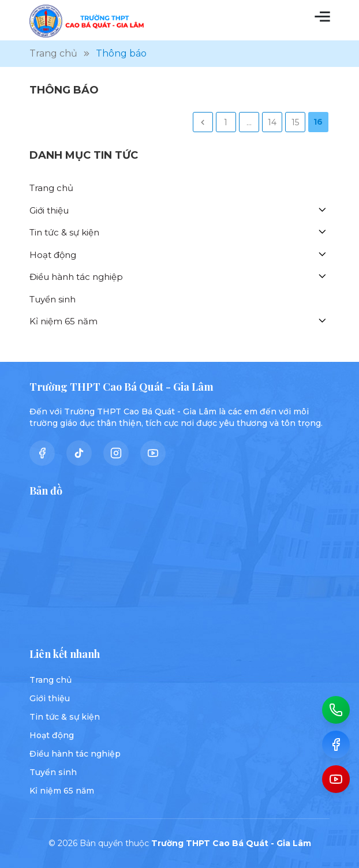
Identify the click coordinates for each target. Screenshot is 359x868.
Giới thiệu (49, 210)
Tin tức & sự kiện (64, 232)
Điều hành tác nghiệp (76, 277)
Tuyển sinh (53, 299)
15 (295, 122)
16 (318, 122)
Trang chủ (51, 188)
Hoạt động (53, 255)
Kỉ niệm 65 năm (63, 321)
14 (272, 122)
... (249, 122)
